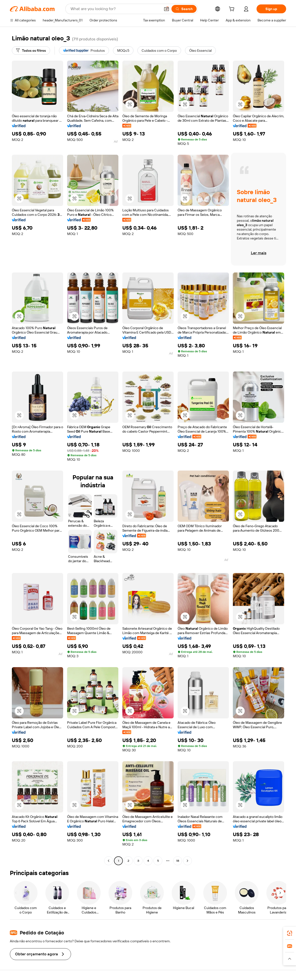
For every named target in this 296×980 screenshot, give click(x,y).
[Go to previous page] (109, 861)
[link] (290, 933)
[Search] (184, 9)
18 (178, 861)
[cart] (233, 10)
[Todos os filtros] (31, 51)
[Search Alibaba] (115, 9)
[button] (166, 9)
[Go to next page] (187, 861)
